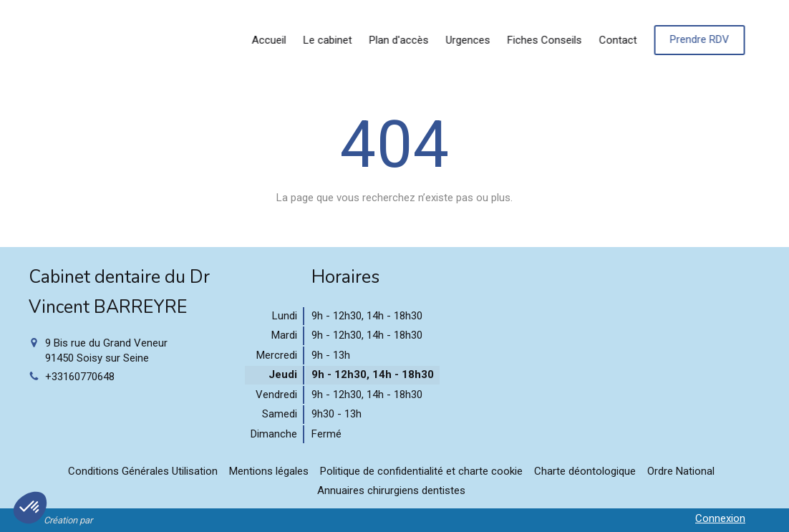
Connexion (720, 518)
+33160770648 (80, 377)
